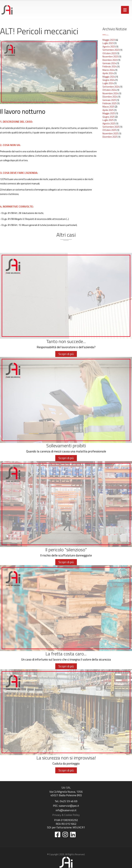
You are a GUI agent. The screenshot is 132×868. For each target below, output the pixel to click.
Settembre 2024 (111, 87)
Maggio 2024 (109, 77)
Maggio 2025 (109, 113)
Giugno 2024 (109, 80)
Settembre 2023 (111, 50)
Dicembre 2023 (110, 60)
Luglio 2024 (108, 83)
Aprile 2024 (108, 73)
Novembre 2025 (110, 133)
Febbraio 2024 (110, 67)
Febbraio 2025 (110, 103)
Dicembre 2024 (110, 97)
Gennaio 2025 (109, 100)
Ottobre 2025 (109, 130)
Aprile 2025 (108, 110)
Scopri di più (66, 354)
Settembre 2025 (111, 127)
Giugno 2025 (109, 117)
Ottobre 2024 (109, 90)
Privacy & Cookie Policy (66, 815)
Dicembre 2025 (110, 137)
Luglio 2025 (108, 120)
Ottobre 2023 (109, 53)
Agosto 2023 (109, 47)
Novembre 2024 (110, 93)
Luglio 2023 (108, 43)
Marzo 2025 (108, 107)
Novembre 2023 (110, 57)
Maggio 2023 (109, 40)
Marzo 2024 (108, 70)
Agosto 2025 (109, 123)
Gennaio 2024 (109, 63)
